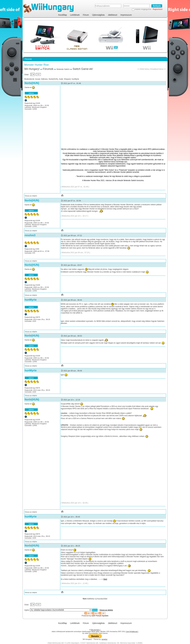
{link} (105, 579)
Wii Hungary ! (96, 630)
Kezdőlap (62, 15)
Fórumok (48, 69)
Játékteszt (113, 15)
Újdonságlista (98, 15)
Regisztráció (157, 9)
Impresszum (126, 15)
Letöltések (75, 15)
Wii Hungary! (32, 69)
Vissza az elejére (31, 196)
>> (38, 74)
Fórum (86, 15)
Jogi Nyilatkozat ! (132, 631)
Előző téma (144, 69)
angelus (105, 639)
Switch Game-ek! (83, 69)
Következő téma (157, 69)
